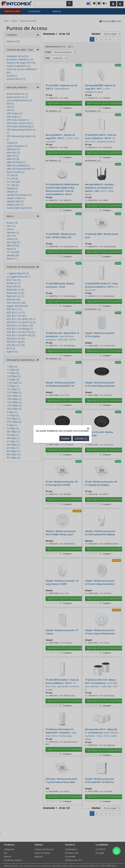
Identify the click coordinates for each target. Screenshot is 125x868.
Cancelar (81, 249)
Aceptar (65, 249)
